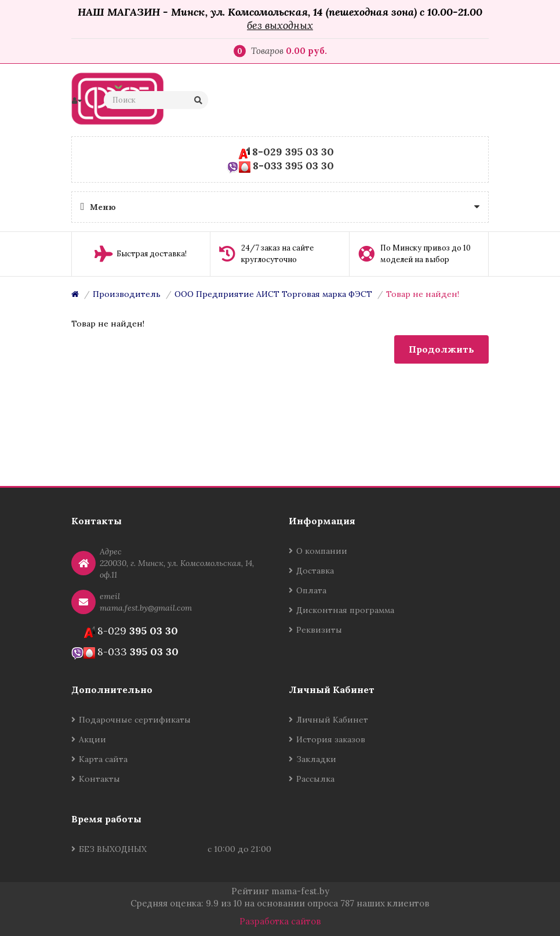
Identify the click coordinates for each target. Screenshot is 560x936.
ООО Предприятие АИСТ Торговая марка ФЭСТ (273, 294)
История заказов (331, 739)
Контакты (99, 779)
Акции (92, 739)
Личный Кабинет (332, 720)
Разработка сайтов (280, 921)
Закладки (316, 759)
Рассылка (315, 779)
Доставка (315, 571)
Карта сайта (103, 759)
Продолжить (441, 349)
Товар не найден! (423, 294)
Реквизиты (319, 630)
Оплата (311, 590)
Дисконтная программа (345, 610)
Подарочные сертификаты (135, 720)
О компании (322, 551)
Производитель (127, 294)
